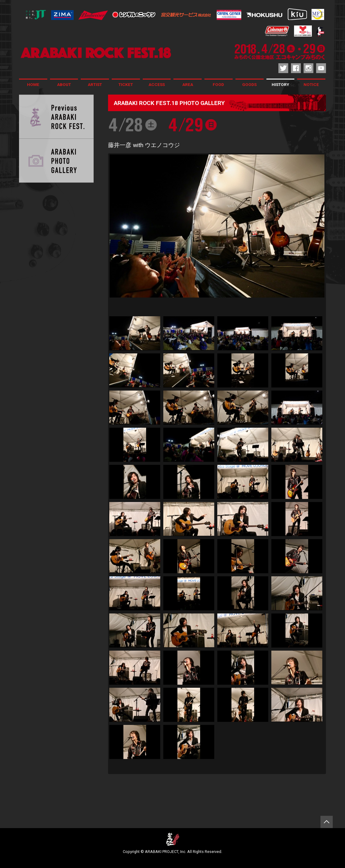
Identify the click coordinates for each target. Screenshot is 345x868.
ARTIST (95, 84)
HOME (33, 84)
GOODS (249, 84)
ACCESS (157, 84)
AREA (188, 84)
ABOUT (64, 84)
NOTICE (311, 84)
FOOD (218, 84)
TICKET (126, 84)
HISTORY (280, 84)
